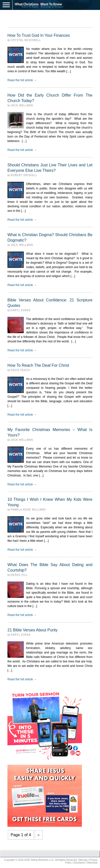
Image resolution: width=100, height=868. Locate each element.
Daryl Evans (21, 310)
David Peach (20, 370)
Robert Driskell (24, 175)
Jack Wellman (22, 105)
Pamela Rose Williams (28, 510)
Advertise (92, 863)
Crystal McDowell (26, 40)
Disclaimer (80, 863)
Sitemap (83, 860)
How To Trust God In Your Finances (39, 35)
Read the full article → (22, 80)
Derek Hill (19, 575)
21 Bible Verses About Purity (33, 630)
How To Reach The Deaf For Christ (38, 365)
